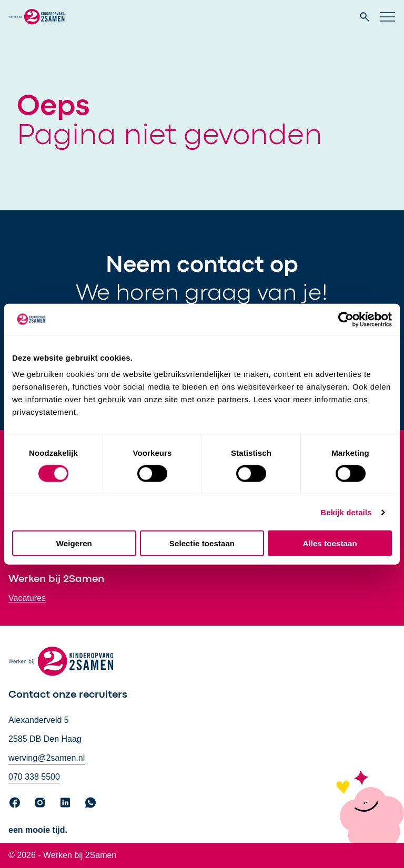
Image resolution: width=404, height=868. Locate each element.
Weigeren (74, 543)
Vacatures (27, 598)
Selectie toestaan (202, 543)
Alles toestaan (330, 543)
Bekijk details (346, 512)
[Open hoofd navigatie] (388, 17)
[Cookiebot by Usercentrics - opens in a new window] (346, 319)
